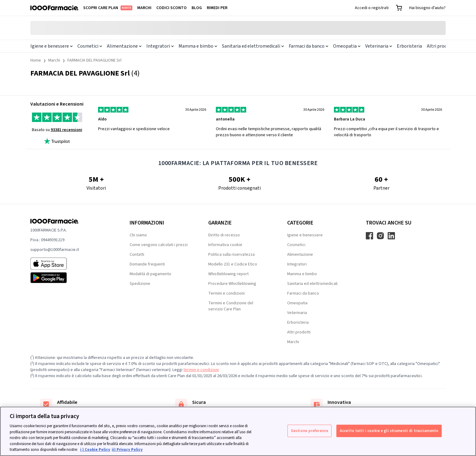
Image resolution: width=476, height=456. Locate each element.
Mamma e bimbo (198, 46)
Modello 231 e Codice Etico (233, 264)
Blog (197, 8)
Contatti (137, 255)
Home (36, 60)
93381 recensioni (66, 130)
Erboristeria (409, 46)
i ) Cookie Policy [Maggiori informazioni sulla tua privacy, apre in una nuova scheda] (95, 450)
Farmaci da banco (308, 46)
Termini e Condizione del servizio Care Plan (231, 306)
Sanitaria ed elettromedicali (253, 46)
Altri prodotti (441, 46)
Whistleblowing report (228, 274)
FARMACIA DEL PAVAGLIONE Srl (94, 60)
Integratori (160, 46)
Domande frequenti (147, 264)
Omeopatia (347, 46)
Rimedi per (217, 8)
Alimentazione (124, 46)
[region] (238, 431)
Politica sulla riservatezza (231, 255)
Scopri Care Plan (108, 8)
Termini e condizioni (226, 293)
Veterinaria (379, 46)
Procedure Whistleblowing (232, 284)
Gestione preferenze (309, 431)
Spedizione (140, 284)
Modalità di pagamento (150, 274)
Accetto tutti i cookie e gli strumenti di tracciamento (389, 431)
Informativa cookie (225, 245)
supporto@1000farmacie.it (55, 250)
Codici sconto (172, 8)
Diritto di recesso (224, 235)
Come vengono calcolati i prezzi (159, 245)
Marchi (144, 8)
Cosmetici (90, 46)
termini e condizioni (201, 370)
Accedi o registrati (372, 8)
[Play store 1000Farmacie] (70, 278)
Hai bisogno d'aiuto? (427, 8)
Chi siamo (138, 235)
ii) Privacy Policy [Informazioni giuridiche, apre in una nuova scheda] (127, 450)
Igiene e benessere (51, 46)
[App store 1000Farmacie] (70, 264)
